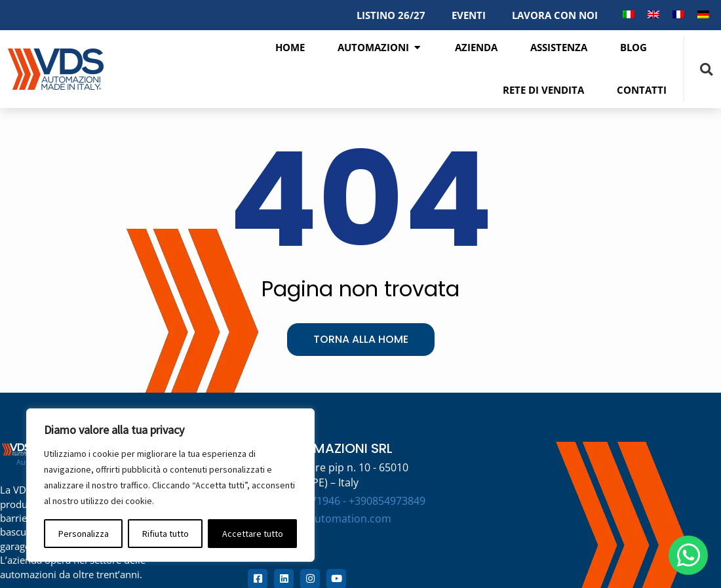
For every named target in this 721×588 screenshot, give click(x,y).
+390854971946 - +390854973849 (344, 501)
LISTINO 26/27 (391, 15)
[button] (706, 69)
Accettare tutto (253, 534)
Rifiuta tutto (166, 534)
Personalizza (84, 534)
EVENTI (469, 15)
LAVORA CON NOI (555, 15)
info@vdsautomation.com (327, 519)
